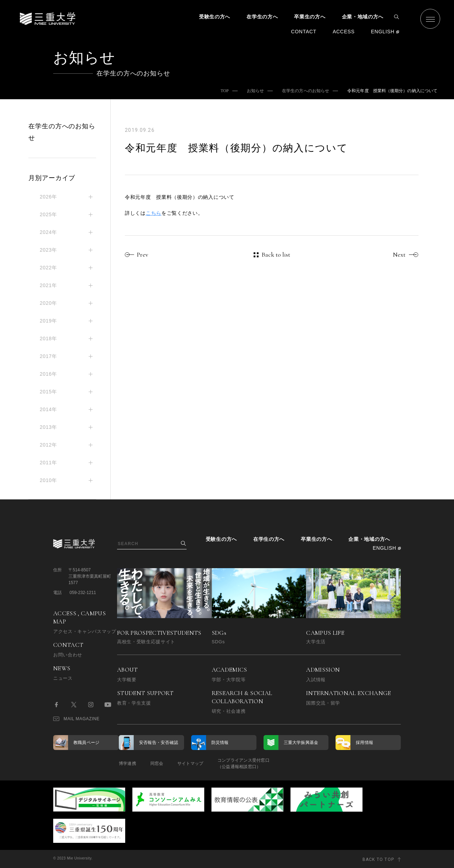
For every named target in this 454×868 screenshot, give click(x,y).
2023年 (48, 250)
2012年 (48, 445)
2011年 (48, 463)
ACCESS (344, 32)
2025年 (48, 214)
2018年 (48, 338)
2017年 (48, 356)
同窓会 (157, 763)
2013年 (48, 427)
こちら (154, 213)
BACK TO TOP (378, 859)
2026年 (48, 197)
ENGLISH (383, 32)
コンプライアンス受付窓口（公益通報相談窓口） (244, 763)
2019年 (48, 321)
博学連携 (128, 763)
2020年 (48, 303)
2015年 (48, 392)
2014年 (48, 409)
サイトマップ (191, 763)
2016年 (48, 374)
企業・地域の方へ (363, 17)
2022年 (48, 268)
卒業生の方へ (310, 17)
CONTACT (304, 32)
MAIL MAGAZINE (76, 719)
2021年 (48, 285)
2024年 (48, 232)
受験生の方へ (215, 17)
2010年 (48, 480)
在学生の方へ (262, 17)
